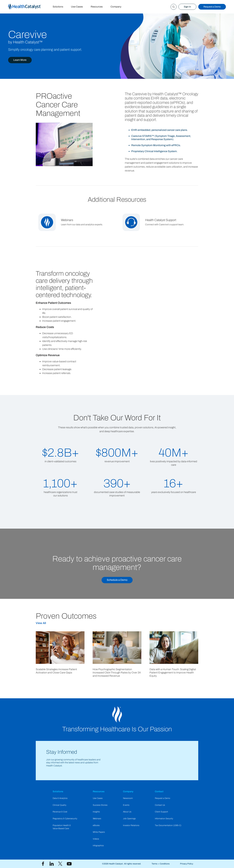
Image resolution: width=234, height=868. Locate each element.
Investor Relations (131, 825)
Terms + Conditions (161, 864)
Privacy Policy (187, 864)
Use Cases (77, 7)
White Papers (99, 832)
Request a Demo (212, 7)
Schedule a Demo (117, 580)
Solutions (58, 7)
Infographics (98, 846)
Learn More (20, 60)
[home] (28, 7)
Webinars (97, 819)
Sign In (187, 7)
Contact (159, 791)
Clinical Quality (59, 805)
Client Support (161, 812)
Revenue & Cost (60, 812)
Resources (97, 7)
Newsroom (128, 798)
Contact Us (160, 805)
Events (126, 805)
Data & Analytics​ (60, 798)
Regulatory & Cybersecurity (65, 819)
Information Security (164, 819)
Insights (96, 812)
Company (116, 7)
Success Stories (100, 805)
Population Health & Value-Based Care (62, 827)
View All (41, 623)
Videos (96, 839)
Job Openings (129, 819)
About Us (127, 812)
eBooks (96, 825)
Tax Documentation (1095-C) (168, 825)
